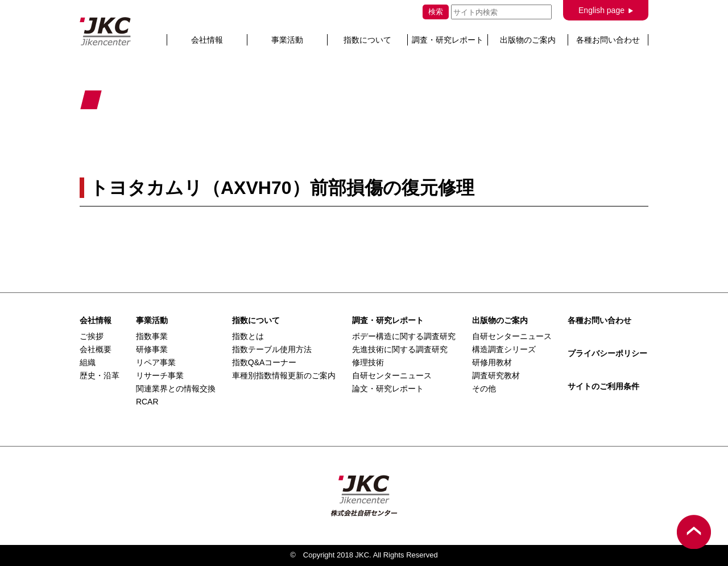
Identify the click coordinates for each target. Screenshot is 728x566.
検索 (436, 12)
